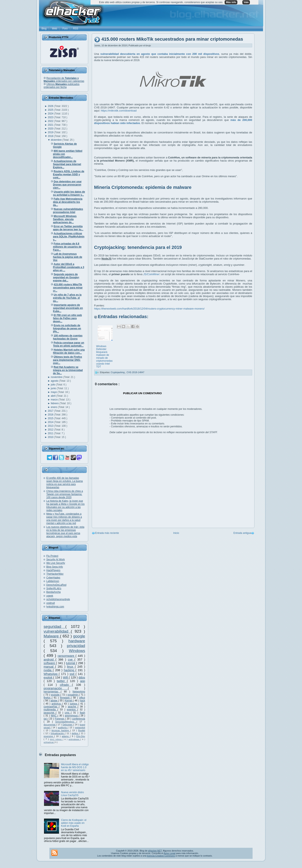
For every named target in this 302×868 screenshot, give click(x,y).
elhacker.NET (155, 851)
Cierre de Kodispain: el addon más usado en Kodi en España (74, 823)
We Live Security (56, 563)
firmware (65, 698)
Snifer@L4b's (54, 588)
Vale (246, 2)
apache (73, 707)
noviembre (57, 377)
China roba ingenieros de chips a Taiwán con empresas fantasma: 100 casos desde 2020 (65, 494)
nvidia (48, 670)
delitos (75, 733)
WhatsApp (51, 674)
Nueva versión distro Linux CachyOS (72, 794)
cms (68, 713)
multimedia (50, 710)
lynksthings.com (55, 607)
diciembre (57, 140)
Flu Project (52, 556)
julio (53, 385)
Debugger (68, 725)
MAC (54, 716)
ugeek (50, 596)
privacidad (76, 646)
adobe (54, 701)
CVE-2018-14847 (135, 372)
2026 (51, 106)
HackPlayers (53, 570)
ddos (82, 677)
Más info (231, 2)
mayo (54, 392)
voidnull (51, 603)
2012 (51, 430)
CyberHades (53, 578)
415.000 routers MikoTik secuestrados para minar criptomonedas (172, 39)
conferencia (79, 719)
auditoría (63, 728)
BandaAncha (53, 592)
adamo (66, 736)
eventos (72, 710)
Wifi (66, 677)
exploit (48, 677)
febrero (55, 403)
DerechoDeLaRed (56, 585)
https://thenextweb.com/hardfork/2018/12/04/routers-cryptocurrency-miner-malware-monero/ (149, 309)
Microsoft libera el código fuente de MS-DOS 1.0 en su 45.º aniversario (75, 767)
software (50, 663)
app (83, 681)
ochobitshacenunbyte (58, 599)
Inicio (176, 533)
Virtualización (58, 733)
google (79, 636)
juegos (74, 704)
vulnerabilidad (57, 631)
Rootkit (82, 730)
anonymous (72, 716)
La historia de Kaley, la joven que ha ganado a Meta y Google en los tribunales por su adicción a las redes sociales (65, 506)
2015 (51, 418)
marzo (55, 400)
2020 (51, 129)
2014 (51, 422)
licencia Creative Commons (161, 856)
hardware (77, 641)
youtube (56, 695)
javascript (50, 713)
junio (54, 388)
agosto (55, 381)
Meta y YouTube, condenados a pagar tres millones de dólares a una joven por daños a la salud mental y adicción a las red (64, 519)
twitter (62, 681)
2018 (51, 136)
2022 (51, 121)
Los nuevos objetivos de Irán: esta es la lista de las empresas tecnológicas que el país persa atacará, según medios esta (65, 532)
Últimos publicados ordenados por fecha (62, 86)
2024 (51, 114)
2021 (51, 125)
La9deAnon (53, 581)
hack (82, 701)
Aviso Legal (169, 853)
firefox (48, 698)
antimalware (74, 739)
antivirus (57, 704)
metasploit (80, 728)
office (82, 698)
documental (50, 725)
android (50, 660)
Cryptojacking (118, 372)
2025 (51, 110)
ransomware (67, 656)
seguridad (54, 627)
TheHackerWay (55, 574)
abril (54, 396)
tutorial (71, 663)
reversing (49, 736)
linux (71, 667)
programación (56, 688)
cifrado (66, 685)
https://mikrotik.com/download (119, 111)
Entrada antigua (242, 533)
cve (71, 660)
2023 (51, 117)
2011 (51, 433)
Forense (60, 719)
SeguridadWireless (66, 722)
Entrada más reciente (107, 533)
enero (54, 407)
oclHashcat (49, 742)
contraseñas (51, 707)
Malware (52, 636)
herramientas (52, 692)
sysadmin (73, 695)
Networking (79, 692)
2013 (51, 426)
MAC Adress (56, 739)
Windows (77, 651)
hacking (70, 670)
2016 (51, 415)
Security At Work (55, 559)
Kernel (69, 701)
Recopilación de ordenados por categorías (64, 80)
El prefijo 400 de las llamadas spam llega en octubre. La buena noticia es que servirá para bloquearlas (65, 483)
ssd (73, 674)
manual (49, 667)
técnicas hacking (61, 730)
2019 (51, 132)
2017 (51, 411)
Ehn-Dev (81, 736)
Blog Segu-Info (55, 567)
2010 (51, 437)
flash (82, 713)
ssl (46, 719)
